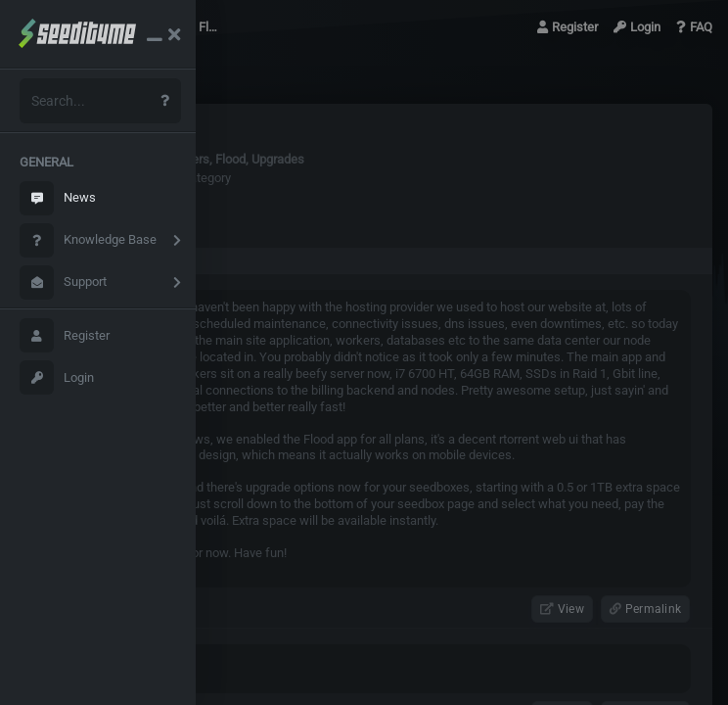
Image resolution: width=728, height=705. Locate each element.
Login (57, 377)
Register (65, 335)
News (58, 198)
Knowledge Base (88, 240)
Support (63, 282)
